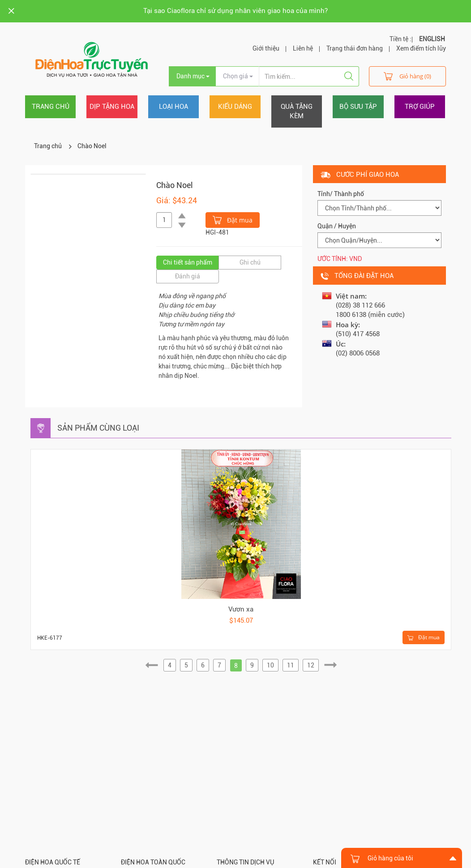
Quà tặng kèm (297, 111)
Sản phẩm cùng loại (98, 428)
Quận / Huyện (337, 226)
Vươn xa (241, 609)
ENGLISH (432, 39)
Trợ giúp (420, 107)
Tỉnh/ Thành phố (341, 194)
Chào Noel (92, 146)
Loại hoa (173, 107)
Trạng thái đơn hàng (355, 48)
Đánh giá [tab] (188, 276)
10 (270, 665)
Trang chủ (51, 107)
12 (311, 665)
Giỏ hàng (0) (407, 76)
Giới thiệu (266, 48)
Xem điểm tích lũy (421, 48)
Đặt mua (233, 219)
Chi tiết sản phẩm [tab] (188, 262)
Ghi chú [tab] (250, 262)
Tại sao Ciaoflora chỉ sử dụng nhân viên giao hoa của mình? (235, 11)
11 (291, 665)
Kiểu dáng (235, 107)
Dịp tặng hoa (112, 107)
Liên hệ (303, 48)
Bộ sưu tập (358, 107)
